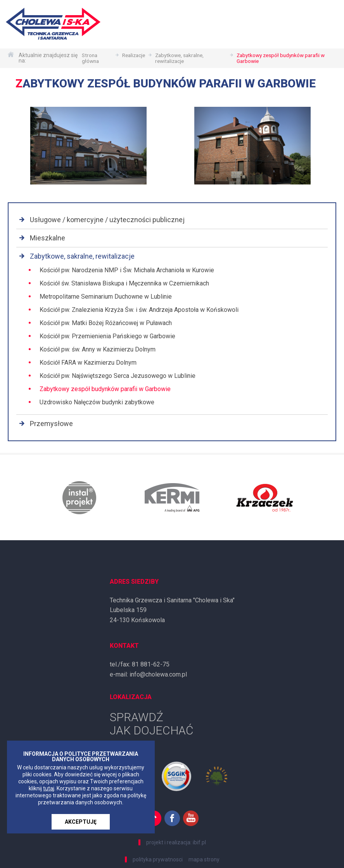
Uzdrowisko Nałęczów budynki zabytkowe (97, 402)
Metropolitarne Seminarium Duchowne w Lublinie (106, 297)
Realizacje (132, 56)
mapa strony (204, 859)
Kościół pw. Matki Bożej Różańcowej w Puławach (106, 323)
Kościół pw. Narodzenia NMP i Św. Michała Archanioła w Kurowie (127, 270)
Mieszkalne (48, 238)
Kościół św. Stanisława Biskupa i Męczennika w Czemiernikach (124, 283)
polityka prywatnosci (158, 859)
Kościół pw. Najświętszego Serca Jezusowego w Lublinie (118, 376)
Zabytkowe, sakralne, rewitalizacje (180, 58)
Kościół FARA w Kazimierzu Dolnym (88, 363)
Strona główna (87, 58)
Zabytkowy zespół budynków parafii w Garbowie (283, 58)
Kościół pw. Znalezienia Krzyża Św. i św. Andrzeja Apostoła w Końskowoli (139, 310)
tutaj (49, 788)
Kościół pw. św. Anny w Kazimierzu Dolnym (98, 349)
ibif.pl (199, 842)
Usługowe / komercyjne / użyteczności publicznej (107, 220)
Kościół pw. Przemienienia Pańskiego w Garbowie (107, 336)
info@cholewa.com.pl (158, 674)
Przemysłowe (51, 424)
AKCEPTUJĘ (81, 822)
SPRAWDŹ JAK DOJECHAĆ (151, 724)
